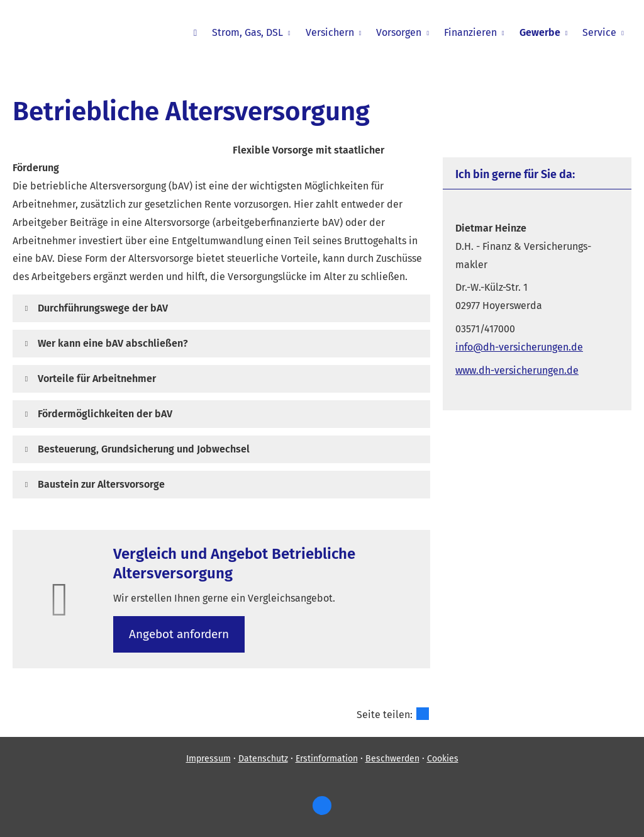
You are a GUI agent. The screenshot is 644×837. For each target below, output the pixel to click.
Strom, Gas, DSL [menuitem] (247, 32)
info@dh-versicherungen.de (519, 347)
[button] (103, 308)
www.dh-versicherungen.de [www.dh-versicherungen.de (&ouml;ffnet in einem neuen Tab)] (517, 370)
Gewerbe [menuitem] (540, 32)
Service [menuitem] (599, 32)
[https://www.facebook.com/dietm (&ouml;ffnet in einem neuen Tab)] (322, 806)
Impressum (208, 759)
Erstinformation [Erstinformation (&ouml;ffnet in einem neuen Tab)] (327, 759)
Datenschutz (263, 759)
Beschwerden (392, 759)
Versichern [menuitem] (330, 32)
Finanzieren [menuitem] (470, 32)
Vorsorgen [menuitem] (399, 32)
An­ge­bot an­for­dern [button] (179, 634)
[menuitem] (195, 32)
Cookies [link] (443, 759)
